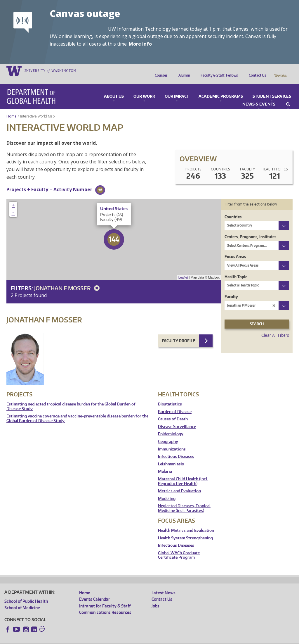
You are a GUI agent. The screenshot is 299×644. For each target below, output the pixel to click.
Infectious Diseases (176, 448)
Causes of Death (173, 411)
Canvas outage (85, 13)
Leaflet (183, 269)
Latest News (164, 585)
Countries (233, 209)
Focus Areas (235, 248)
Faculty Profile (178, 333)
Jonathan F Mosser (68, 280)
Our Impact (177, 88)
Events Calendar (95, 591)
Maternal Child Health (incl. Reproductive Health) (183, 473)
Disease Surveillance (177, 418)
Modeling (167, 490)
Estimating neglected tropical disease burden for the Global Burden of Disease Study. (71, 398)
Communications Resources (105, 604)
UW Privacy (82, 639)
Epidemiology (171, 426)
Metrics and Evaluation (179, 483)
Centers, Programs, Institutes (250, 228)
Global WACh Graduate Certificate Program (179, 547)
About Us (114, 88)
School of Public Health (26, 593)
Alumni (183, 70)
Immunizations (172, 441)
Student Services (272, 88)
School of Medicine (22, 599)
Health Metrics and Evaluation (186, 522)
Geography (168, 433)
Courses (160, 70)
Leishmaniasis (171, 456)
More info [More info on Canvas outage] (140, 44)
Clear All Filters (275, 327)
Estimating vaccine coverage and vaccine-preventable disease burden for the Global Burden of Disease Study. (77, 410)
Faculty (231, 288)
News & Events (259, 96)
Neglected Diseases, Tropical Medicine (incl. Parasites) (184, 500)
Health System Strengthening (185, 530)
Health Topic (236, 269)
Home (12, 108)
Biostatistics (170, 396)
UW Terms (105, 639)
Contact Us (256, 70)
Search (288, 96)
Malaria (165, 463)
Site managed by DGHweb (140, 639)
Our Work (144, 88)
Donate (280, 70)
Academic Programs (221, 88)
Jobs (155, 598)
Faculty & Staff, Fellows (218, 70)
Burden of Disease (175, 404)
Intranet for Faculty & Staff (105, 598)
